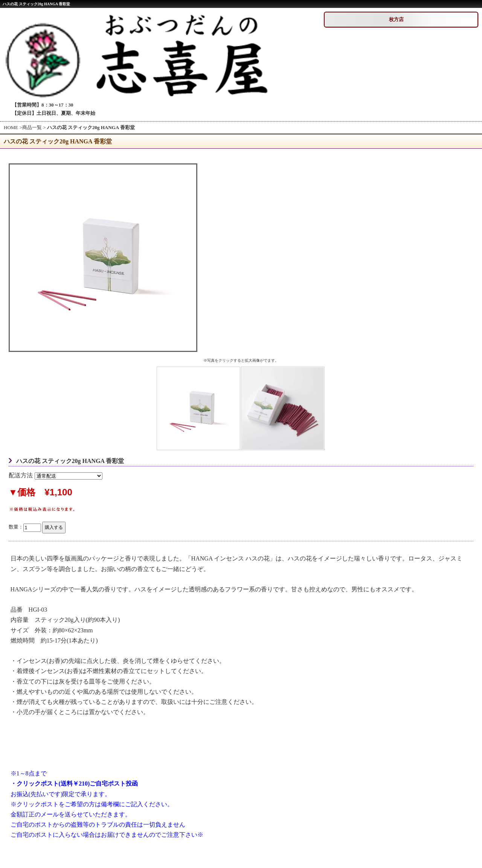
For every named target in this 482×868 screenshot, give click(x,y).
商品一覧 (32, 127)
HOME (11, 127)
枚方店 (396, 19)
